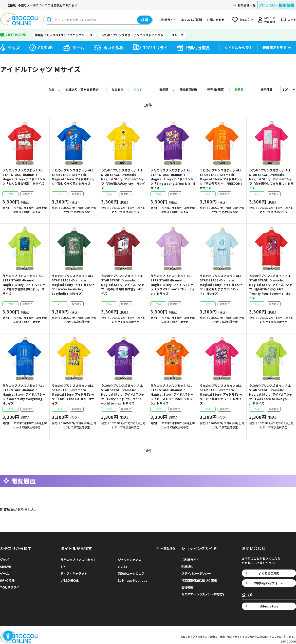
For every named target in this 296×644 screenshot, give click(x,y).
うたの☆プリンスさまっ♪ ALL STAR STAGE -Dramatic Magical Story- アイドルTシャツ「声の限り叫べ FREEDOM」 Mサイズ (222, 179)
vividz (122, 565)
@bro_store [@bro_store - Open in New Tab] (269, 604)
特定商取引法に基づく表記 (199, 579)
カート (292, 19)
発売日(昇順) (216, 89)
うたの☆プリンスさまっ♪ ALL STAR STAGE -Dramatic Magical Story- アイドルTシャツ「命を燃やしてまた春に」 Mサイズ (271, 179)
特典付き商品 (198, 48)
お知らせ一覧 (246, 5)
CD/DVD (45, 48)
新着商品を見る (275, 48)
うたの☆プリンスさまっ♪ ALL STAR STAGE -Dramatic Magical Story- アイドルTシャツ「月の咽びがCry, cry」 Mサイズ (123, 179)
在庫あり (117, 89)
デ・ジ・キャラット (74, 572)
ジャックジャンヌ (129, 558)
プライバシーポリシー (196, 572)
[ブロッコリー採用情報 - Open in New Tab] (276, 2)
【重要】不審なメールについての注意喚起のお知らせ (42, 5)
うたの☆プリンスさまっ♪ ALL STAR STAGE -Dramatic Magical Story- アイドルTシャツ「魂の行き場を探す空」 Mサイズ (123, 285)
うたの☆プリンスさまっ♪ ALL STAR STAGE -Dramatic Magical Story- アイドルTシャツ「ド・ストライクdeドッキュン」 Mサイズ (172, 394)
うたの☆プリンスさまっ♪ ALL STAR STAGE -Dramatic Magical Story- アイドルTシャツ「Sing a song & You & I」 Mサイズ (173, 179)
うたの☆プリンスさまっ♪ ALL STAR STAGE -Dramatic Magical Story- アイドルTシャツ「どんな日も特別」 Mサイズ (24, 177)
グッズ (14, 48)
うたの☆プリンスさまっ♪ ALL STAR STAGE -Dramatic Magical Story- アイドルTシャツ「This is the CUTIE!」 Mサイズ (73, 394)
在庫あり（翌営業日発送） (84, 89)
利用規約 (187, 565)
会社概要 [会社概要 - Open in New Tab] (187, 585)
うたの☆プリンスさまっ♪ (78, 558)
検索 (145, 20)
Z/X (63, 565)
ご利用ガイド (167, 20)
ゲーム (78, 48)
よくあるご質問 (191, 20)
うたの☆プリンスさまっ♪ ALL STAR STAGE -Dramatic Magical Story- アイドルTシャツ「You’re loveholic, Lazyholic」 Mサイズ (73, 285)
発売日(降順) (188, 89)
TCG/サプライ (155, 48)
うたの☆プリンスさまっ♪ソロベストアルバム (132, 35)
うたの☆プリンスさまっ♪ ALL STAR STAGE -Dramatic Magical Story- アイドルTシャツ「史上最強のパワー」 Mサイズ (221, 394)
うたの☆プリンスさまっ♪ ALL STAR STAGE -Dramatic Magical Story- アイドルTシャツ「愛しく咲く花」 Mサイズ (73, 177)
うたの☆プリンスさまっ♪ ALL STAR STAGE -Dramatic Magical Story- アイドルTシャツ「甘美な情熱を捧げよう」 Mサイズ (24, 285)
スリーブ (177, 35)
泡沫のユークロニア (131, 572)
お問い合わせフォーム (269, 581)
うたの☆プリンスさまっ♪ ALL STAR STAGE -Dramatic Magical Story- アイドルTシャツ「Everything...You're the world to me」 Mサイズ (123, 394)
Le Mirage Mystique (133, 579)
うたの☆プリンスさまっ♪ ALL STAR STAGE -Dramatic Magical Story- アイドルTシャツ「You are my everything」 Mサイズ (24, 394)
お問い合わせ (216, 20)
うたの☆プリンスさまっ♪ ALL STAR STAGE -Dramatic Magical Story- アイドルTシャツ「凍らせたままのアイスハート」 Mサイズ (221, 285)
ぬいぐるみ (113, 48)
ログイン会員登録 (270, 20)
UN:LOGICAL (70, 579)
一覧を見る (168, 546)
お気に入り (246, 19)
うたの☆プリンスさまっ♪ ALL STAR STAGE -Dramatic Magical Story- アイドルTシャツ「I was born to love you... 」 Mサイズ (271, 394)
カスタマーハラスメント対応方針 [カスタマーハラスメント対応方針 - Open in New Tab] (203, 592)
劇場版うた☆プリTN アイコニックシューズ (64, 35)
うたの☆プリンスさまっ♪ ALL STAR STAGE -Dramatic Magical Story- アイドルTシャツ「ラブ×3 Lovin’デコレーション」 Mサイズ (173, 285)
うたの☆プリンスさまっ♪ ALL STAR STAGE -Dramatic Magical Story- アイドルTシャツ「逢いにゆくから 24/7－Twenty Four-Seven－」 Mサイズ (271, 287)
